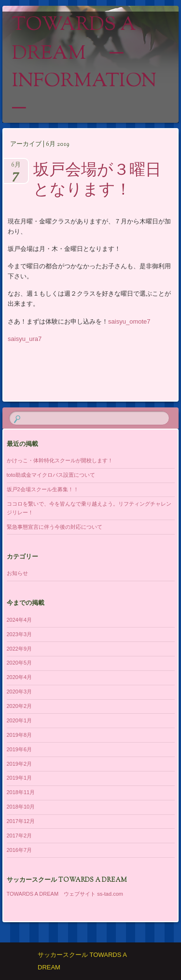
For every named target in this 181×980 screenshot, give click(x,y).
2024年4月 (20, 620)
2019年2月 (20, 764)
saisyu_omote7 (129, 321)
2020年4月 (20, 677)
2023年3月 (20, 634)
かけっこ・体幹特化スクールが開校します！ (60, 460)
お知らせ (17, 573)
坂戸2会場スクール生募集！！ (43, 489)
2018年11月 (21, 792)
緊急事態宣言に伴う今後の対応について (55, 527)
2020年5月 (20, 663)
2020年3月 (20, 692)
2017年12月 (21, 821)
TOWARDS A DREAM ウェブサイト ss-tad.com (65, 894)
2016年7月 (20, 850)
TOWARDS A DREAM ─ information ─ (84, 67)
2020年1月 (20, 720)
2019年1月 (20, 778)
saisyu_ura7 (25, 339)
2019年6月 (20, 749)
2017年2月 (20, 836)
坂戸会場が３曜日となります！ (97, 181)
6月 (16, 168)
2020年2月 (20, 706)
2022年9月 (20, 649)
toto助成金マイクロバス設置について (51, 475)
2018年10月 (21, 807)
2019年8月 (20, 735)
